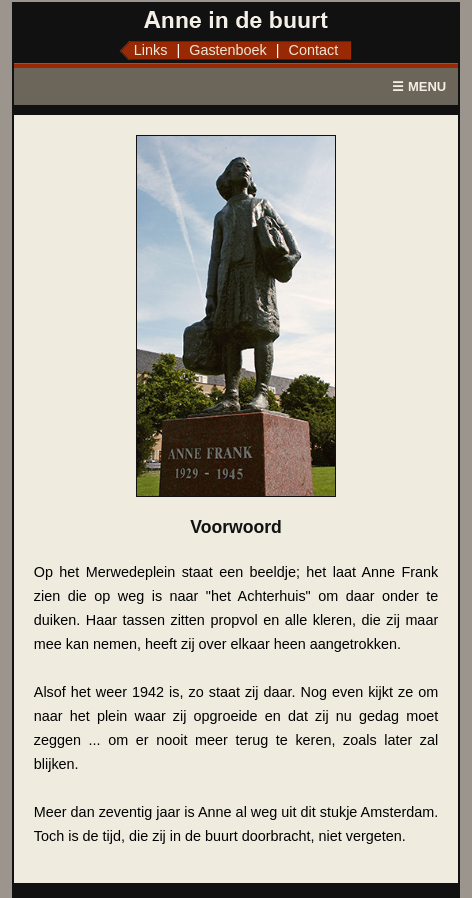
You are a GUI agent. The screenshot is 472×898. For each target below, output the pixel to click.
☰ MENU (419, 86)
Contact (314, 50)
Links (151, 50)
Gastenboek (228, 50)
